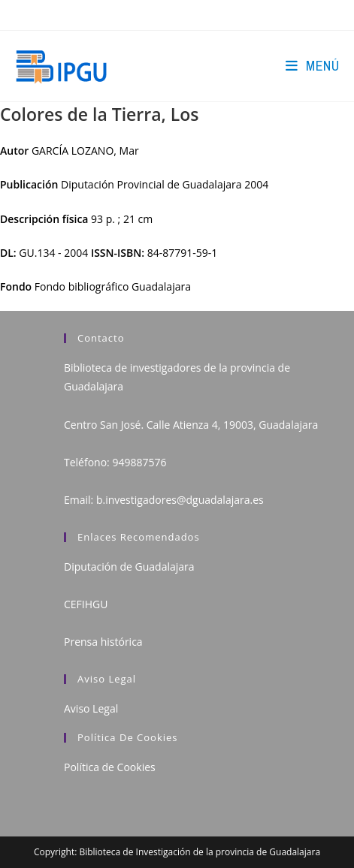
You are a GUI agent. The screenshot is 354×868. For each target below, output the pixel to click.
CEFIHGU (86, 604)
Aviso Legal (91, 708)
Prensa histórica (103, 642)
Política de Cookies (110, 767)
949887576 (139, 462)
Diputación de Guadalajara (129, 567)
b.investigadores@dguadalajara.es (180, 500)
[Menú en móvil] (312, 66)
